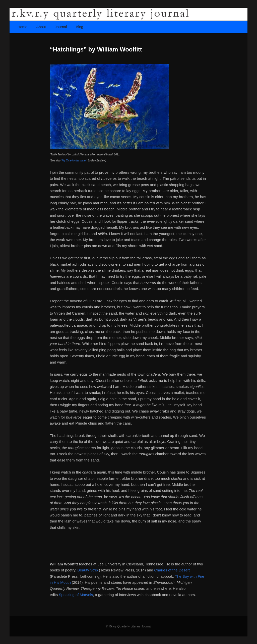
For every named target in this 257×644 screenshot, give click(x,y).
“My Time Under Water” (74, 161)
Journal (61, 27)
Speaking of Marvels (76, 595)
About (41, 27)
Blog (79, 27)
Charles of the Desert (172, 570)
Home (22, 27)
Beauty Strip (88, 570)
